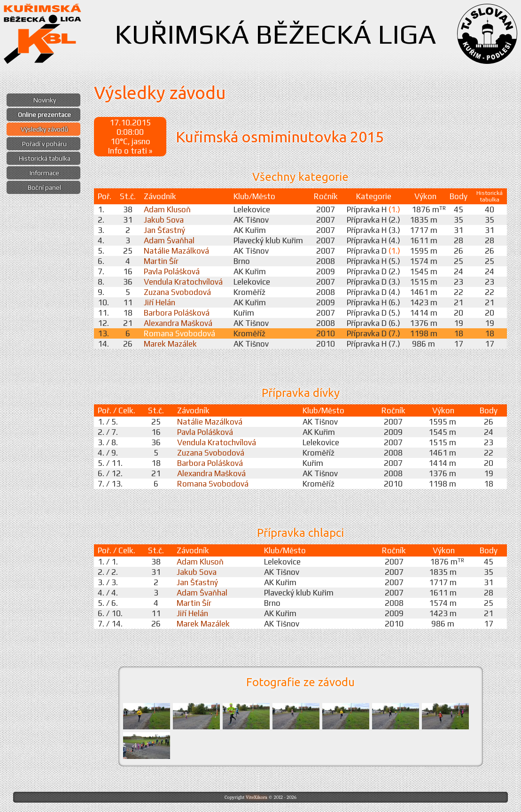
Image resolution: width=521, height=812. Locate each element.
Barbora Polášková (177, 313)
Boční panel (44, 187)
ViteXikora (257, 797)
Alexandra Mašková (178, 323)
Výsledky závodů (44, 129)
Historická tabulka (45, 158)
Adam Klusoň (167, 209)
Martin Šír (161, 261)
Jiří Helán (159, 302)
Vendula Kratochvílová (183, 282)
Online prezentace (44, 115)
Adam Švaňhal (169, 240)
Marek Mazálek (170, 344)
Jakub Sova (164, 220)
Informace (44, 173)
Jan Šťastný (164, 230)
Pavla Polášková (172, 271)
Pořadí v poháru (44, 144)
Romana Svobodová (179, 333)
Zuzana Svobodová (177, 292)
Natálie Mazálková (176, 251)
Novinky (45, 100)
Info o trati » (130, 151)
